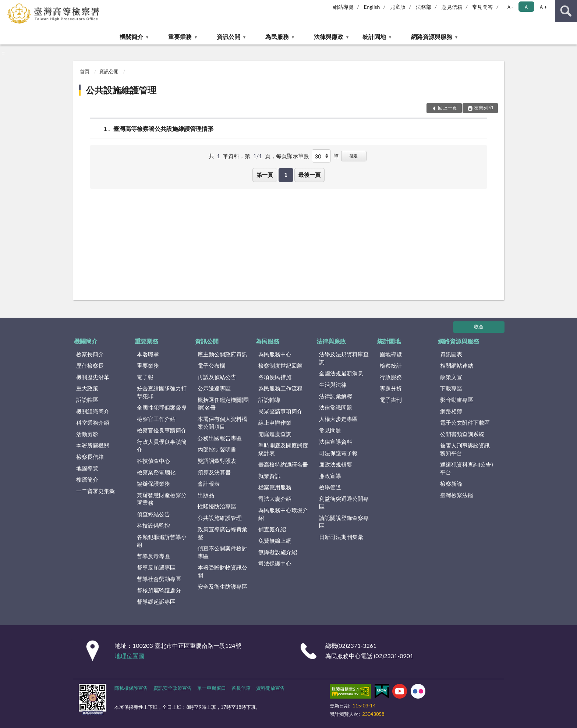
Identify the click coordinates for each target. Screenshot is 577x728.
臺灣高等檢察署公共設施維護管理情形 (163, 129)
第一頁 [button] (265, 175)
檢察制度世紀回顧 (280, 365)
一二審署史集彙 (95, 491)
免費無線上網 (275, 540)
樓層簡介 (87, 479)
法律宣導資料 (336, 442)
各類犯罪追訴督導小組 (162, 541)
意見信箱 (452, 7)
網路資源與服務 (432, 37)
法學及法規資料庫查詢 (344, 358)
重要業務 (180, 37)
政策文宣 (451, 377)
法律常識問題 (336, 407)
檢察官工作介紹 (156, 419)
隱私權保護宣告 (131, 688)
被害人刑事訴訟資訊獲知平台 (465, 449)
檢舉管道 (330, 487)
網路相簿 (451, 411)
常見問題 (330, 430)
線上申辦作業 (275, 422)
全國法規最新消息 (341, 373)
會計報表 (209, 483)
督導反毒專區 (153, 556)
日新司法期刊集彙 (341, 537)
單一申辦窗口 (212, 688)
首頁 (85, 71)
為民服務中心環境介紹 (283, 514)
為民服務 (277, 37)
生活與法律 (333, 385)
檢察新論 (451, 483)
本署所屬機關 (93, 445)
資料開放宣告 (270, 688)
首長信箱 (241, 688)
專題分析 (391, 388)
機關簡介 (131, 37)
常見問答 (482, 7)
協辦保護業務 (153, 483)
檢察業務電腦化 (156, 472)
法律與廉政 (329, 37)
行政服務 (391, 377)
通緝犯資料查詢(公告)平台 (466, 468)
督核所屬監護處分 (159, 590)
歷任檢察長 (90, 365)
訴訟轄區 (87, 400)
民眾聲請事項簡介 (280, 411)
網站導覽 (343, 7)
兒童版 (398, 7)
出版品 (206, 495)
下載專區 (451, 388)
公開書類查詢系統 (462, 434)
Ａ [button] (526, 7)
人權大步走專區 (338, 419)
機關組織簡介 (93, 411)
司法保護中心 (275, 563)
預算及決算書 (214, 472)
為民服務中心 (275, 354)
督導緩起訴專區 (156, 602)
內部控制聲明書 (217, 449)
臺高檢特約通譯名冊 (283, 464)
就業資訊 (269, 476)
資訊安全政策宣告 (173, 688)
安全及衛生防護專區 (222, 586)
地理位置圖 (130, 656)
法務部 (424, 7)
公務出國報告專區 (220, 438)
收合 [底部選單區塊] (479, 326)
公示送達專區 (214, 388)
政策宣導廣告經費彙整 (222, 533)
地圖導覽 (87, 468)
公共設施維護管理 (121, 90)
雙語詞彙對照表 (217, 461)
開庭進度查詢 (275, 434)
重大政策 (87, 388)
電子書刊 (391, 400)
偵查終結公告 (153, 514)
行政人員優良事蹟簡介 (162, 445)
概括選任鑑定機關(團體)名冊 (223, 404)
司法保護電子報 (338, 453)
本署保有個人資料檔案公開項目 (222, 423)
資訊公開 (229, 37)
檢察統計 (391, 365)
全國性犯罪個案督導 (162, 407)
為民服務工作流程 (280, 388)
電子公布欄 (211, 365)
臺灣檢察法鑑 (457, 495)
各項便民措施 (275, 377)
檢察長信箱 (90, 457)
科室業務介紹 (93, 422)
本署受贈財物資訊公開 (222, 571)
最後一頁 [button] (309, 175)
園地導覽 (391, 354)
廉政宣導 (330, 476)
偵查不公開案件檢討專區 (222, 552)
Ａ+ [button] (543, 7)
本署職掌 (148, 354)
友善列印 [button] (484, 108)
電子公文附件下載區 (465, 422)
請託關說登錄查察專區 (344, 522)
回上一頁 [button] (447, 108)
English (372, 7)
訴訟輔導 (269, 400)
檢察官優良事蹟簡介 (162, 430)
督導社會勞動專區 (159, 579)
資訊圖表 (451, 354)
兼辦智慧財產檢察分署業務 (162, 499)
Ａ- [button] (510, 7)
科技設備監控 (153, 525)
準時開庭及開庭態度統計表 (283, 449)
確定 (354, 156)
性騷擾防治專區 (217, 506)
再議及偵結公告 (217, 377)
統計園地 (374, 37)
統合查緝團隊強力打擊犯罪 (162, 392)
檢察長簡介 (90, 354)
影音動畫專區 (457, 400)
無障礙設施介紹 (278, 552)
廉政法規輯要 (336, 464)
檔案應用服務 (275, 487)
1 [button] (286, 175)
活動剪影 (87, 434)
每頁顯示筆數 (293, 156)
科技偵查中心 (153, 461)
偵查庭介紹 (272, 529)
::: (6, 6)
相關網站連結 (457, 365)
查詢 (566, 11)
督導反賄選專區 (156, 567)
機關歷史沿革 (93, 377)
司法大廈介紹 (275, 499)
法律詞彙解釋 (336, 396)
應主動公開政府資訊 (222, 354)
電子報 (145, 377)
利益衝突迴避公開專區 (344, 502)
